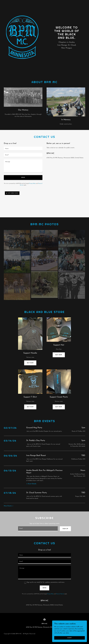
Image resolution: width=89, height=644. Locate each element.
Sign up (65, 517)
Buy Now (59, 355)
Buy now (30, 363)
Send (23, 177)
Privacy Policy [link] (32, 184)
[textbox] (23, 149)
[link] (44, 608)
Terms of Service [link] (60, 582)
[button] (31, 474)
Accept (70, 638)
